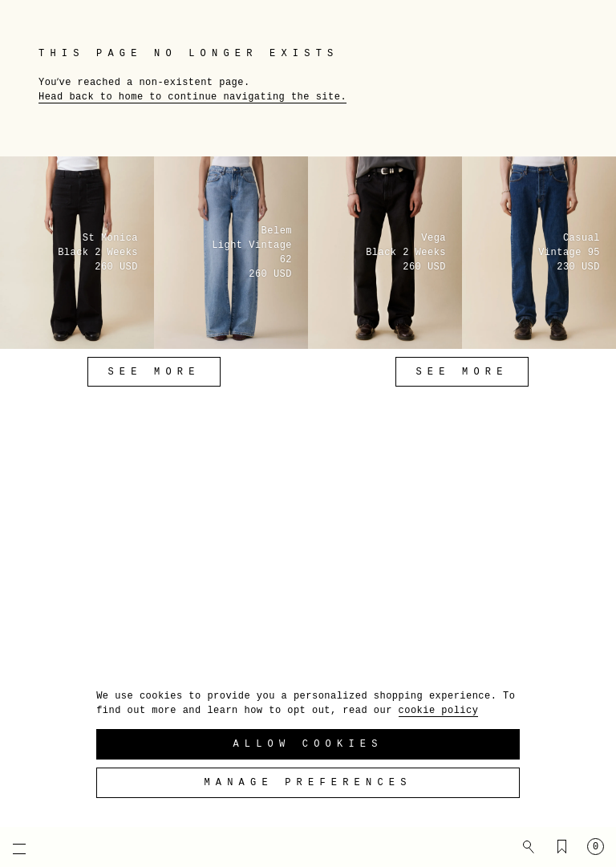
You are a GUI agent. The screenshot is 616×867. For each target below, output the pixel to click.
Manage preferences (308, 783)
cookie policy (439, 711)
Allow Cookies (308, 744)
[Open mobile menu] (12, 849)
